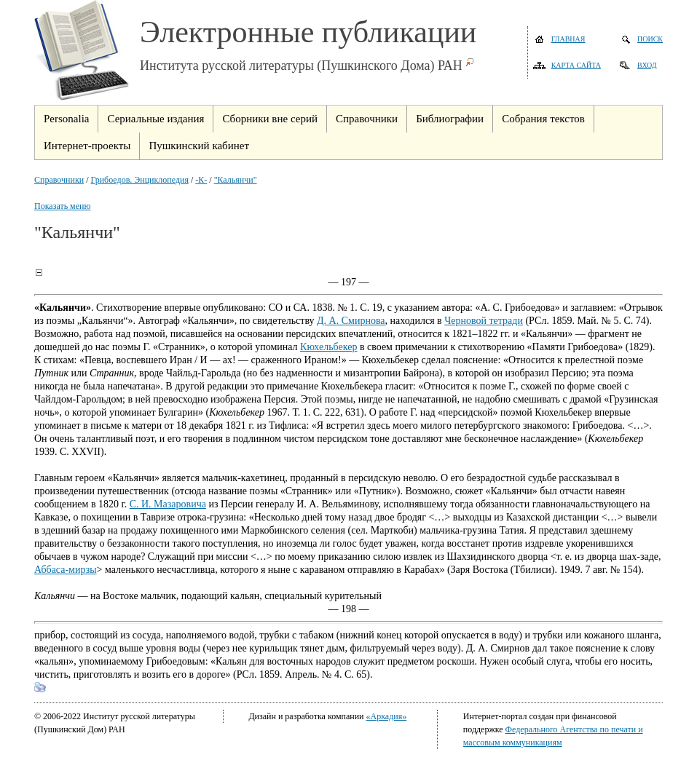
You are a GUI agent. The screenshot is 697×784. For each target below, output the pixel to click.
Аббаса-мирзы (66, 570)
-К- (201, 180)
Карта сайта (576, 65)
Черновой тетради (484, 321)
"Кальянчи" (236, 180)
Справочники (59, 180)
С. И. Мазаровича (168, 504)
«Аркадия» (387, 716)
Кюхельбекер (328, 347)
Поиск (650, 39)
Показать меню (62, 206)
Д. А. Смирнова (351, 321)
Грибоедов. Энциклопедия (140, 180)
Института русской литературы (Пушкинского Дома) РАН (301, 66)
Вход (647, 65)
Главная (568, 39)
